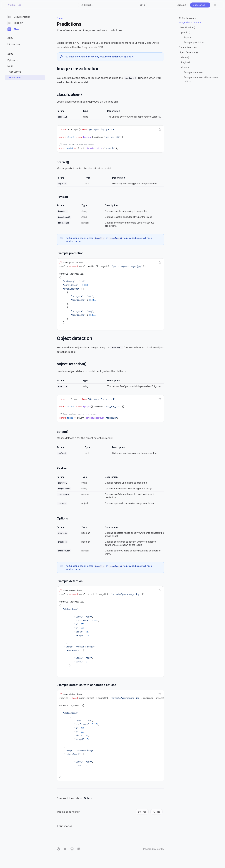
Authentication (110, 57)
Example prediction (194, 42)
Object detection (188, 47)
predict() (186, 32)
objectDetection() (188, 52)
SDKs (13, 29)
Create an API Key (89, 57)
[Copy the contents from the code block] (160, 129)
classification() (187, 27)
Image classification (190, 22)
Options (185, 67)
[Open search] (112, 5)
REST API (15, 23)
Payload (188, 37)
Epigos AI (182, 5)
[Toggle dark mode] (215, 5)
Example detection (193, 72)
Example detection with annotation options (202, 79)
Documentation (19, 17)
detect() (185, 57)
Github (88, 798)
